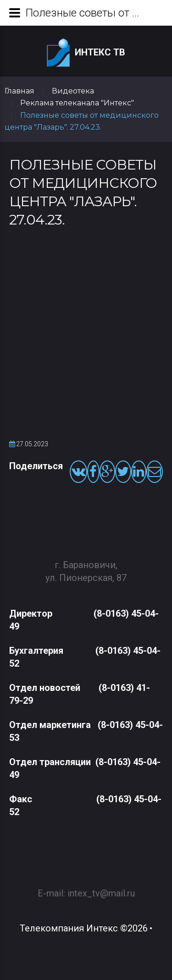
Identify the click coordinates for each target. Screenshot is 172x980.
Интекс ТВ (86, 53)
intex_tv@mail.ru (101, 889)
